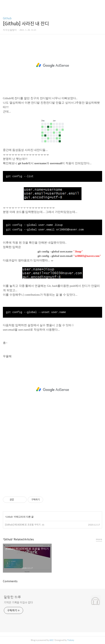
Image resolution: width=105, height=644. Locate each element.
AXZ (51, 640)
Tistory (71, 640)
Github (7, 18)
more (99, 539)
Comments (10, 581)
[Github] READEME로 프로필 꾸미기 (23, 525)
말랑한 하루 (12, 597)
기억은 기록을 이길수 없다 (18, 603)
